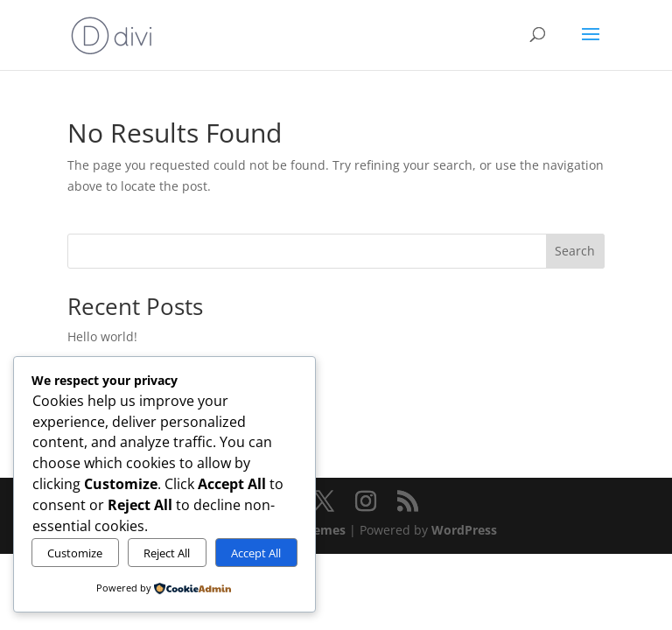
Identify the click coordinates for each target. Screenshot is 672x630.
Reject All (167, 553)
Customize (75, 553)
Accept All (256, 553)
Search (575, 251)
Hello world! (102, 336)
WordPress (464, 530)
